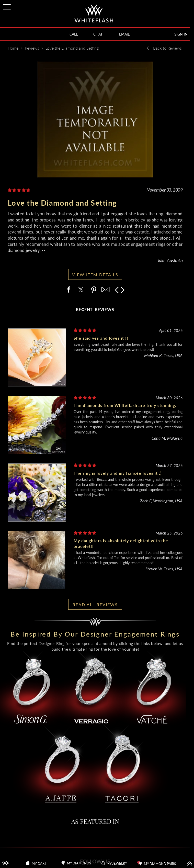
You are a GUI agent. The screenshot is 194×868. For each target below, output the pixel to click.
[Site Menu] (7, 6)
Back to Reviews (167, 48)
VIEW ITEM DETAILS (95, 275)
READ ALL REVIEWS (95, 604)
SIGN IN (181, 34)
